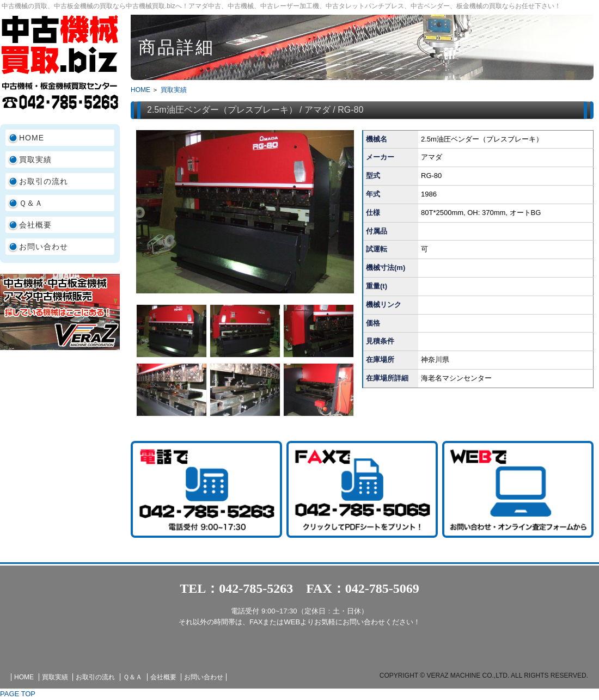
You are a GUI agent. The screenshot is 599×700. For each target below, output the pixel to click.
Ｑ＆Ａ (31, 203)
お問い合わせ (44, 247)
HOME (32, 138)
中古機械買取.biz (60, 45)
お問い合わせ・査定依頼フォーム (518, 489)
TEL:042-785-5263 (206, 489)
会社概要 (35, 225)
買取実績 (35, 159)
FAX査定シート (362, 489)
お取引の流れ (44, 181)
